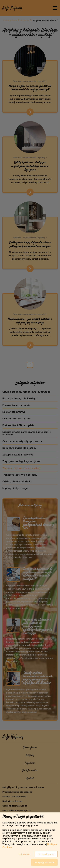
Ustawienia (24, 854)
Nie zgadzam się (46, 854)
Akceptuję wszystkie (44, 862)
